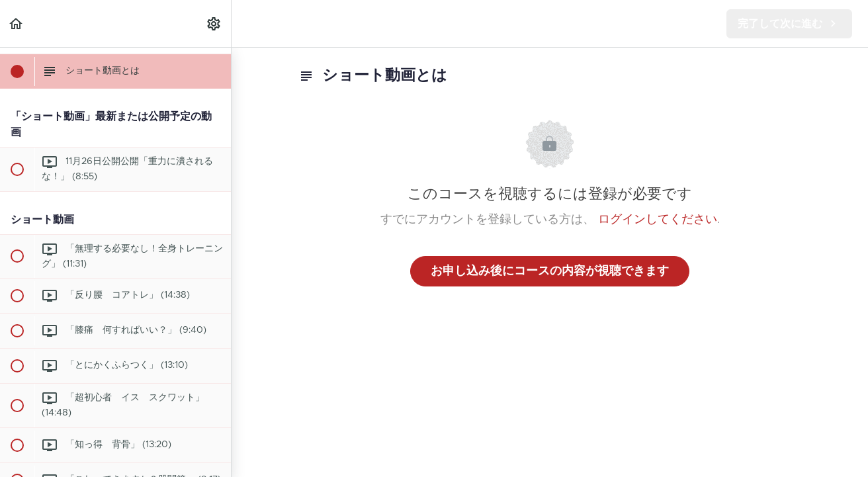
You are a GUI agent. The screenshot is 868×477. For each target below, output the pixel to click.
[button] (17, 23)
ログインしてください (658, 220)
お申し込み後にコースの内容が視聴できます (550, 271)
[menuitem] (214, 23)
